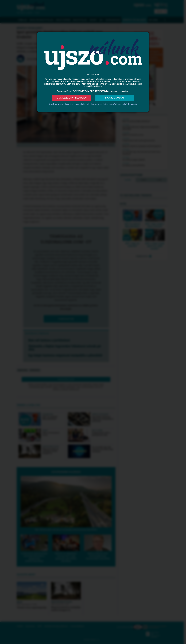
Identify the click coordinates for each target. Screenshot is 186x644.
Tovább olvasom (114, 98)
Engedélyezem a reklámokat (72, 98)
